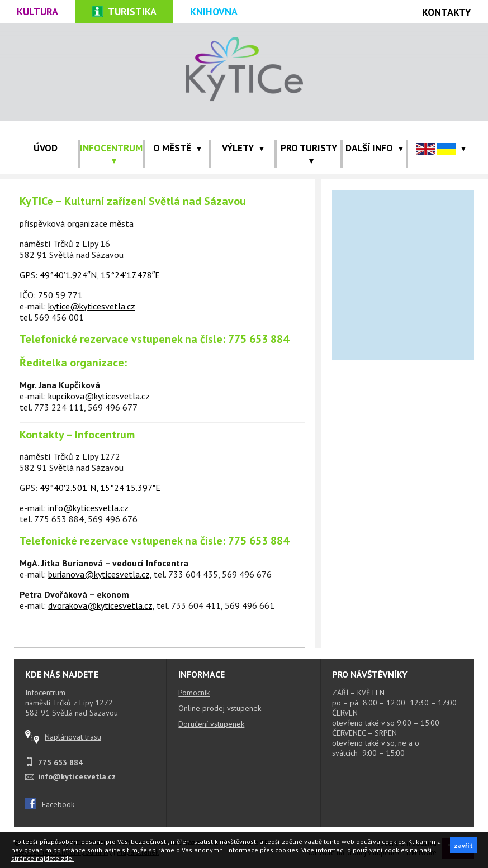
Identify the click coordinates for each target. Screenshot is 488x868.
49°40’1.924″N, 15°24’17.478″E (100, 275)
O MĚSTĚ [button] (177, 148)
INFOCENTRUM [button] (111, 153)
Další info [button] (374, 148)
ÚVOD (46, 148)
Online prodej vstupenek (220, 708)
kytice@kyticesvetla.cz (92, 306)
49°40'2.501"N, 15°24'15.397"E (100, 488)
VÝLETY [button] (243, 148)
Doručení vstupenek (211, 724)
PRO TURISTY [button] (309, 153)
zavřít (463, 845)
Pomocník (194, 693)
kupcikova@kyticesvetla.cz (99, 396)
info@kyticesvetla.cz (88, 508)
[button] (441, 149)
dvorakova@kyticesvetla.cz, (101, 605)
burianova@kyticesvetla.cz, (100, 574)
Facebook (50, 804)
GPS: (30, 275)
